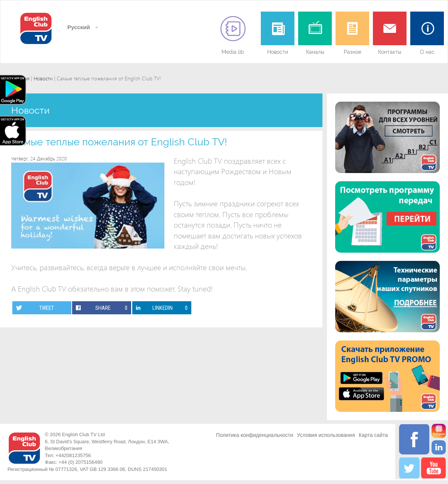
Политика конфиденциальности (255, 435)
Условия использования (326, 435)
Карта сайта (373, 435)
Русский (78, 27)
